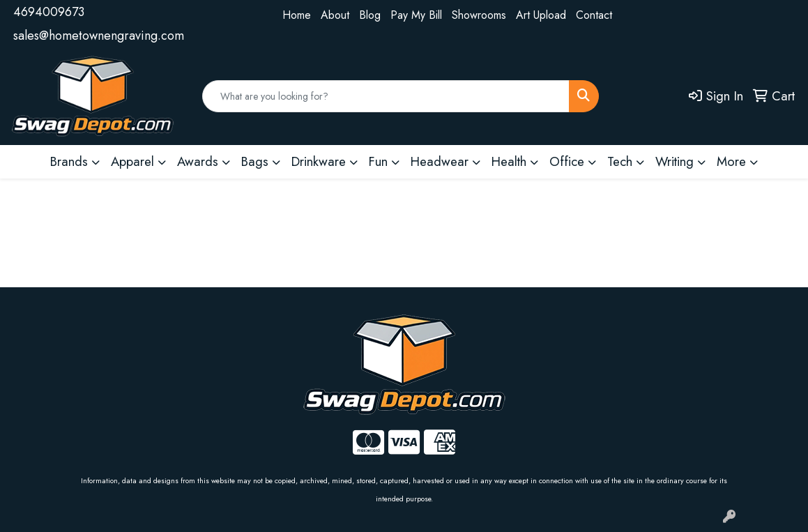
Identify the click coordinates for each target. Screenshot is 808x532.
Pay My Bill (416, 15)
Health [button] (509, 161)
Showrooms (479, 15)
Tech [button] (620, 161)
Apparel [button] (132, 161)
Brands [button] (69, 161)
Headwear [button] (440, 161)
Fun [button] (378, 161)
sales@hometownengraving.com (99, 36)
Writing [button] (674, 161)
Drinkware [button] (319, 161)
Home (297, 15)
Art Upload (541, 15)
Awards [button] (198, 161)
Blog (370, 15)
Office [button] (567, 161)
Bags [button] (255, 161)
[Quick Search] (386, 96)
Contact (594, 15)
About (335, 15)
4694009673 (49, 12)
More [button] (731, 161)
